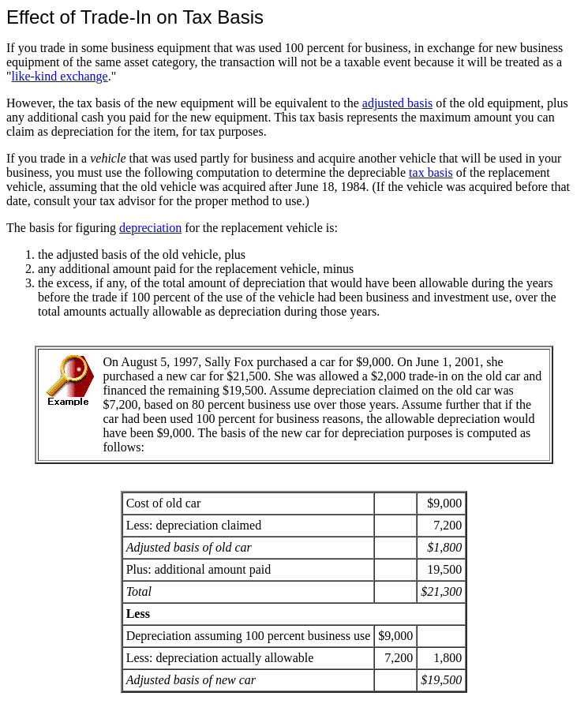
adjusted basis (397, 103)
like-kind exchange (60, 76)
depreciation (150, 228)
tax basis (431, 172)
